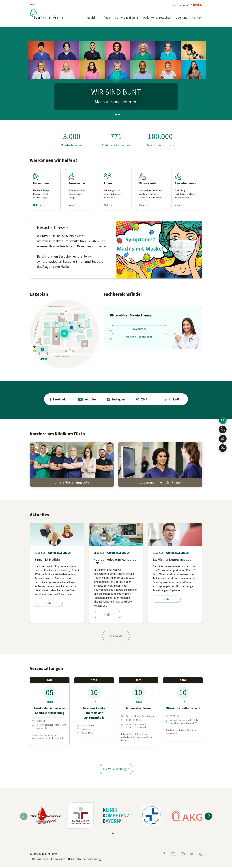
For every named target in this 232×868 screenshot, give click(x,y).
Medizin (92, 18)
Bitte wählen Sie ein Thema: (131, 315)
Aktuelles (177, 5)
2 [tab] (116, 115)
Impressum (58, 860)
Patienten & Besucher (157, 18)
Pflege (106, 18)
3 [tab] (119, 115)
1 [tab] (113, 115)
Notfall (198, 4)
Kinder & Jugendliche (139, 337)
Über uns (181, 18)
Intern (32, 5)
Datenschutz (40, 860)
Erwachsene (139, 329)
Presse (186, 5)
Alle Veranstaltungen (116, 770)
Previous (24, 817)
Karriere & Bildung (127, 18)
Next (208, 817)
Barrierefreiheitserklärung (84, 860)
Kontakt (197, 18)
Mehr (49, 603)
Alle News (116, 636)
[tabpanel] (116, 74)
